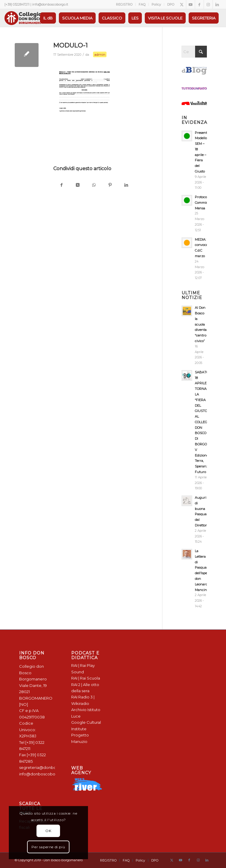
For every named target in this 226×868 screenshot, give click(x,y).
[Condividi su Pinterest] (110, 185)
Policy (156, 4)
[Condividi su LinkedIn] (126, 185)
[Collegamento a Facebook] (199, 4)
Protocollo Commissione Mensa (205, 203)
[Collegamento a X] (182, 4)
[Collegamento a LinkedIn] (217, 4)
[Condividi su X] (78, 185)
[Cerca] (194, 52)
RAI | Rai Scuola (86, 678)
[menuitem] (124, 4)
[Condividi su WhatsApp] (94, 185)
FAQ (142, 4)
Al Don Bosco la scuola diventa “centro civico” (201, 324)
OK (48, 831)
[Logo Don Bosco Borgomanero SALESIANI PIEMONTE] (23, 18)
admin (100, 54)
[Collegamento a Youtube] (191, 4)
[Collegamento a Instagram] (208, 4)
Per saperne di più (48, 847)
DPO (171, 4)
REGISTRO (124, 4)
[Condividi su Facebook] (61, 185)
